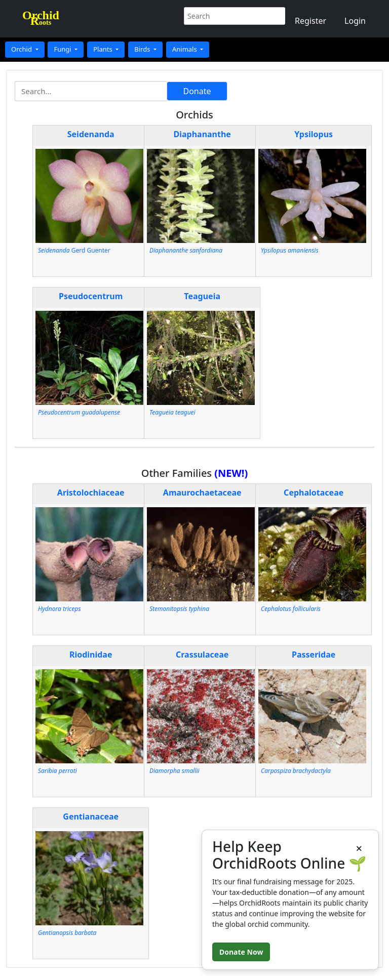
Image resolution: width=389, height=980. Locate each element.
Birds (143, 49)
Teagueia (202, 296)
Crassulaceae (202, 655)
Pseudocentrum (91, 296)
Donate (197, 91)
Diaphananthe (202, 134)
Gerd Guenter (74, 250)
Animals (185, 49)
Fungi (63, 49)
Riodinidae (91, 655)
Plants (104, 49)
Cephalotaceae (314, 493)
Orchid (22, 49)
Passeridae (314, 655)
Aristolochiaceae (91, 493)
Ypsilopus (314, 134)
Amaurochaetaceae (202, 493)
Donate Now (241, 952)
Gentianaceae (91, 816)
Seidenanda (91, 134)
